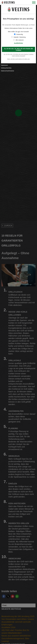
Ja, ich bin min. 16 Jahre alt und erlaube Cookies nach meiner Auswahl (18, 55)
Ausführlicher (18, 43)
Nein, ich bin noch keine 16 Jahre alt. (19, 59)
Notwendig (18, 34)
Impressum (4, 65)
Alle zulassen (18, 40)
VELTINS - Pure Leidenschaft (8, 3)
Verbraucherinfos (6, 68)
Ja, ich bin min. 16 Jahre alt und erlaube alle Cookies (18, 49)
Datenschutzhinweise (7, 71)
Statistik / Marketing (18, 37)
